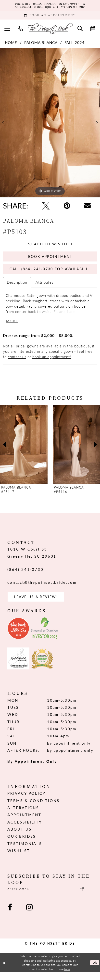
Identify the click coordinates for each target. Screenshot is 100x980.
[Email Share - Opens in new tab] (87, 207)
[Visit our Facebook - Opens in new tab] (10, 916)
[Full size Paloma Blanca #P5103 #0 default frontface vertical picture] (50, 124)
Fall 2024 (75, 44)
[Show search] (80, 30)
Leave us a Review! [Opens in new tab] (38, 604)
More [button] (12, 327)
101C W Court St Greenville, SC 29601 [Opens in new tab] (32, 559)
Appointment (24, 822)
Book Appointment (50, 260)
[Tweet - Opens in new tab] (46, 207)
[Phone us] (20, 30)
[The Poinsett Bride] (50, 30)
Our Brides (22, 844)
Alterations (23, 815)
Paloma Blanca (41, 44)
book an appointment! (52, 363)
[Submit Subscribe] (89, 897)
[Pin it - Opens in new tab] (67, 207)
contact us (17, 363)
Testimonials (25, 851)
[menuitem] (7, 30)
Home (11, 44)
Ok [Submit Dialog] (95, 970)
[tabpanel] (50, 124)
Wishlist (19, 858)
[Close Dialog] (5, 970)
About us (19, 836)
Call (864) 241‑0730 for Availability (54, 273)
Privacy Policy (26, 801)
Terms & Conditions (33, 808)
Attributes (44, 288)
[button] (7, 30)
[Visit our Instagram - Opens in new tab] (30, 916)
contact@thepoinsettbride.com (42, 589)
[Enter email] (50, 897)
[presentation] (24, 451)
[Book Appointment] (50, 17)
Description (17, 288)
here (67, 977)
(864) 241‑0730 (25, 575)
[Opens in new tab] (18, 636)
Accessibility (25, 829)
